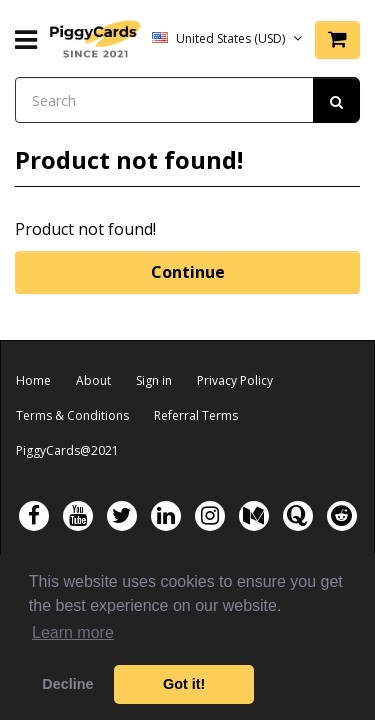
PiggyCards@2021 (67, 450)
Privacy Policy (235, 380)
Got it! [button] (184, 684)
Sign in (154, 380)
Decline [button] (67, 684)
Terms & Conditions (72, 415)
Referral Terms (196, 415)
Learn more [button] (73, 632)
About (93, 380)
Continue (188, 272)
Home (33, 380)
